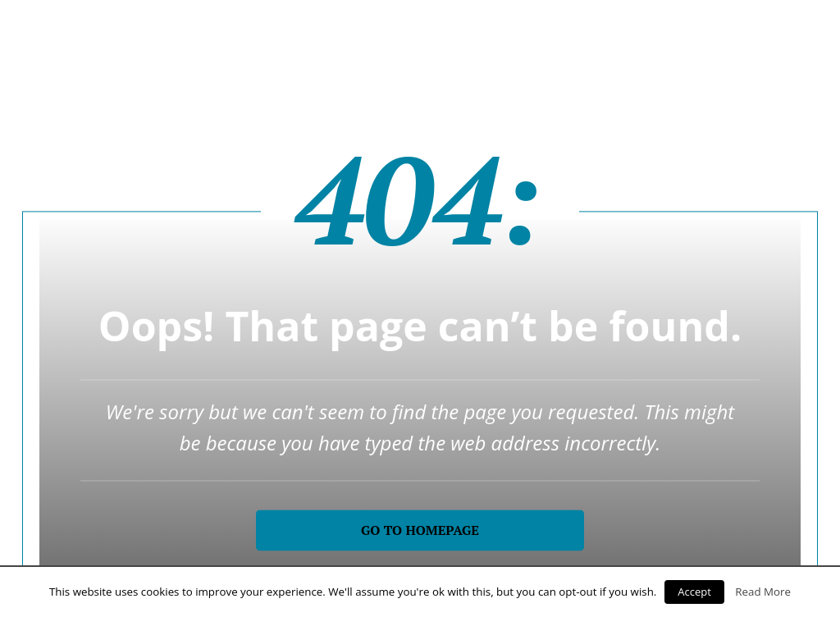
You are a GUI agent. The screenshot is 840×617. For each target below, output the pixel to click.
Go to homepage (420, 530)
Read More (763, 592)
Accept (694, 592)
